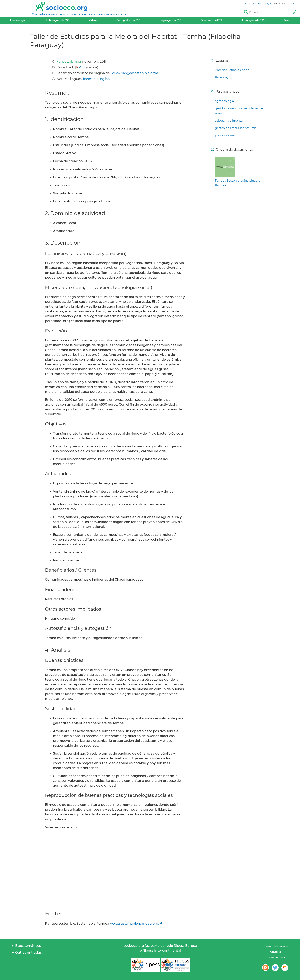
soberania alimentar (229, 121)
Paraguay (222, 77)
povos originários (227, 135)
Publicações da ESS (58, 20)
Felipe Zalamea (69, 61)
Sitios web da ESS (211, 20)
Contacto (276, 952)
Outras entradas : (29, 952)
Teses (287, 20)
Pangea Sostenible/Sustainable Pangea (238, 183)
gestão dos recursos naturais (236, 128)
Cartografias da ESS (128, 20)
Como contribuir (276, 957)
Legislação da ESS (170, 20)
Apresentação (18, 20)
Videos (93, 20)
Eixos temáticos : (29, 946)
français (89, 79)
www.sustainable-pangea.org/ (135, 924)
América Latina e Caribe (232, 70)
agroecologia (224, 101)
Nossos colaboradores (276, 946)
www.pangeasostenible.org (134, 73)
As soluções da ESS (253, 20)
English (104, 79)
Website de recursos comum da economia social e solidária (79, 14)
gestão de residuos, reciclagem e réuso (239, 111)
